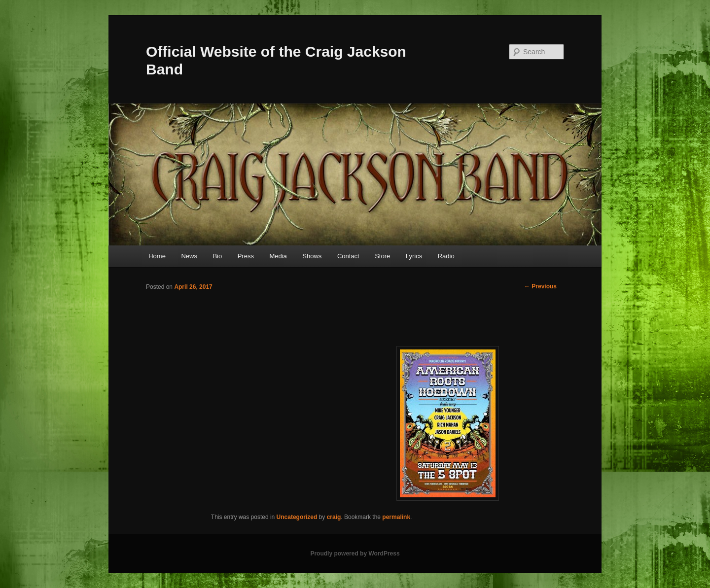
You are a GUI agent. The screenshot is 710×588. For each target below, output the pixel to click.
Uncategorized (297, 517)
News (189, 256)
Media (278, 256)
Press (246, 256)
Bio (217, 256)
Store (382, 256)
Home (157, 256)
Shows (312, 256)
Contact (348, 256)
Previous (540, 286)
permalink (396, 517)
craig (334, 517)
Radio (446, 256)
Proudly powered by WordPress (355, 553)
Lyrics (414, 256)
